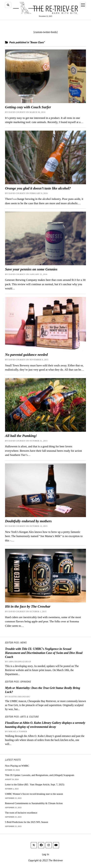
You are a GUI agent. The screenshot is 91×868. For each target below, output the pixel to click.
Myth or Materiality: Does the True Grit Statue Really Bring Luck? (43, 690)
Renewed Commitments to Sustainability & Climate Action (34, 803)
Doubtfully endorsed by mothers (28, 521)
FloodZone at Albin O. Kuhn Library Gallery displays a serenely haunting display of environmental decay (45, 725)
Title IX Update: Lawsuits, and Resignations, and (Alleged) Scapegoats (40, 775)
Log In (45, 854)
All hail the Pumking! (21, 436)
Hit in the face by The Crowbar (28, 606)
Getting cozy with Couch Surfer (28, 107)
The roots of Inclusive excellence (21, 813)
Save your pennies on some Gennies (31, 269)
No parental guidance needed (26, 355)
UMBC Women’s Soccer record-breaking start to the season (34, 794)
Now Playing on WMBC (17, 766)
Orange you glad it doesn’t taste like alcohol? (38, 188)
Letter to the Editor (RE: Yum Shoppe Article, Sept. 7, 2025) (35, 785)
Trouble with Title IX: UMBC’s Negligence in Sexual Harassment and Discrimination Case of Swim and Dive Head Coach (44, 653)
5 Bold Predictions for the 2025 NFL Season (27, 822)
